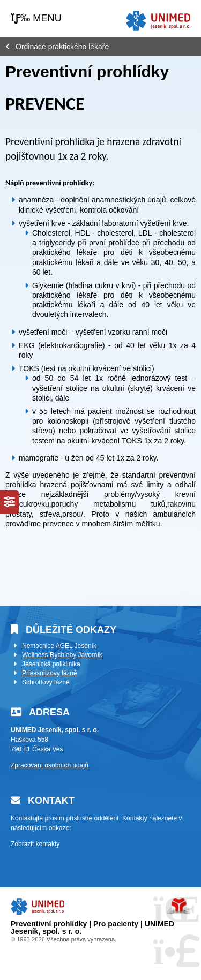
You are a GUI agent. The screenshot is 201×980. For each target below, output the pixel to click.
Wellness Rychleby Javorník (62, 655)
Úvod (158, 21)
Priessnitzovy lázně (50, 673)
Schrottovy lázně (46, 682)
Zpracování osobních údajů (50, 765)
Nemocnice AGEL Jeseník (59, 646)
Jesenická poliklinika (51, 664)
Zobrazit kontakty (35, 844)
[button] (36, 18)
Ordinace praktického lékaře (62, 47)
